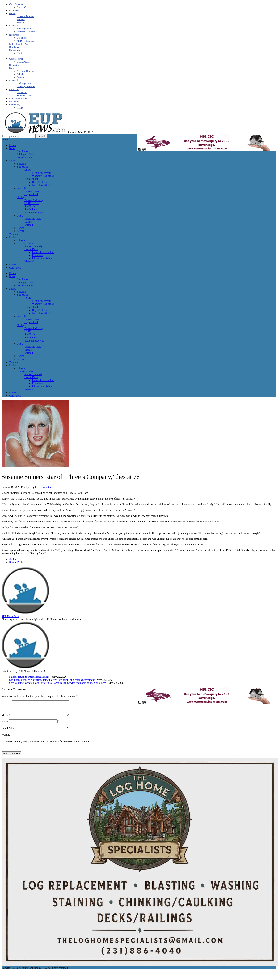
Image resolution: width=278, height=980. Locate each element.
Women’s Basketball (43, 176)
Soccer (20, 231)
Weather (14, 234)
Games (12, 13)
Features (14, 237)
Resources (14, 35)
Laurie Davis (31, 249)
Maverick (30, 262)
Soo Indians (31, 210)
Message (6, 718)
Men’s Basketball (41, 173)
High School (31, 179)
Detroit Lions (32, 191)
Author (13, 559)
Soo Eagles (30, 206)
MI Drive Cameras (25, 41)
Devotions (14, 47)
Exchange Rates (24, 29)
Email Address (9, 731)
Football (21, 188)
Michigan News (25, 155)
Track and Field (33, 219)
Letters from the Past (19, 44)
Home (12, 145)
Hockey (21, 197)
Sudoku (20, 23)
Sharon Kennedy (33, 246)
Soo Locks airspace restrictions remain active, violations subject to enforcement (52, 680)
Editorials (22, 240)
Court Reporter (16, 4)
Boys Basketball (41, 182)
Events (13, 265)
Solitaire (21, 19)
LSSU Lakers (32, 203)
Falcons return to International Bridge (29, 677)
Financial (13, 26)
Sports (13, 161)
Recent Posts (16, 562)
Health (20, 53)
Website (6, 738)
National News (25, 158)
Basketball (22, 167)
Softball (29, 225)
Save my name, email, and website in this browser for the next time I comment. (48, 744)
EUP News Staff (44, 487)
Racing (21, 228)
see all (41, 671)
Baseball (21, 164)
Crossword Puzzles (26, 16)
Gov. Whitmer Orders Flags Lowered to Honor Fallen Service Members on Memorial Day (58, 683)
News (12, 148)
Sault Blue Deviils (34, 213)
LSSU (28, 170)
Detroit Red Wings (34, 200)
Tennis (28, 222)
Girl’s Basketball (41, 185)
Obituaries (14, 10)
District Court (23, 7)
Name (5, 724)
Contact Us (15, 268)
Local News (23, 151)
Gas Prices (22, 38)
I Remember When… (44, 258)
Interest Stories (25, 243)
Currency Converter (26, 32)
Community (15, 50)
